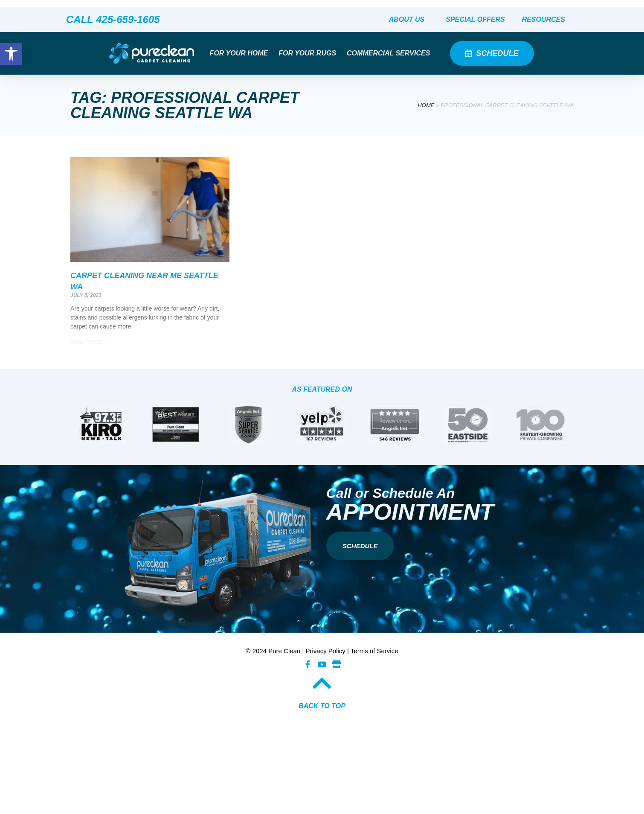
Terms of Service (374, 651)
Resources (546, 20)
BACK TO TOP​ (322, 706)
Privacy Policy (326, 651)
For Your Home (241, 53)
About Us (409, 20)
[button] (11, 54)
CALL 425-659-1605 (113, 19)
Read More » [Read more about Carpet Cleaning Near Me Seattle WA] (88, 342)
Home (426, 105)
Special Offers (475, 19)
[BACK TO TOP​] (322, 683)
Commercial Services (390, 53)
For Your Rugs (309, 53)
